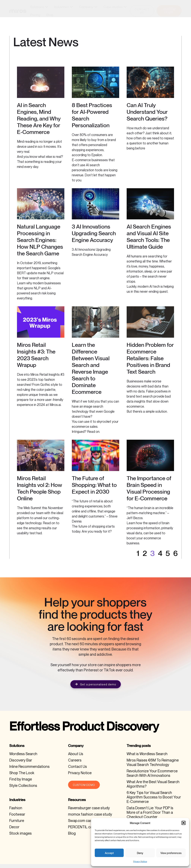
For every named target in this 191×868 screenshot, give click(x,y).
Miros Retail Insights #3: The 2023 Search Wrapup (36, 359)
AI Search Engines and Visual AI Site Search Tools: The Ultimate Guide (149, 241)
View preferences (171, 853)
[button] (184, 823)
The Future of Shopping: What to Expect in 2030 (94, 489)
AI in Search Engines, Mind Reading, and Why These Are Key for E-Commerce (39, 123)
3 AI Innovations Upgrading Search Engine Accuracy (94, 238)
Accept (109, 853)
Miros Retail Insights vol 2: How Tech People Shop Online (40, 493)
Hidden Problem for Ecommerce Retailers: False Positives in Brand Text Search (150, 363)
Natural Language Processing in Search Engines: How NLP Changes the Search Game (40, 244)
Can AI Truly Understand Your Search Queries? (147, 116)
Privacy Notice (140, 861)
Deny (140, 853)
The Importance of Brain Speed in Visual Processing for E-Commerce (149, 493)
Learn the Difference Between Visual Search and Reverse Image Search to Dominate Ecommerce (91, 373)
